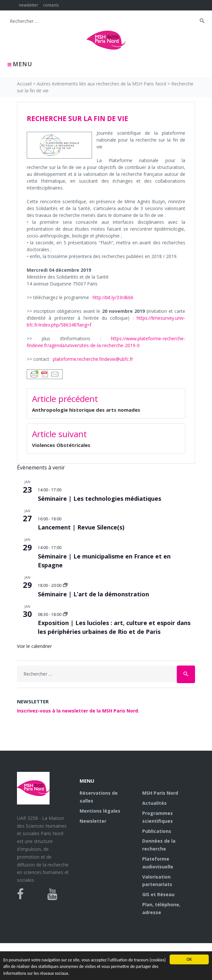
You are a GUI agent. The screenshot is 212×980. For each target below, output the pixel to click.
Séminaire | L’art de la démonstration (93, 594)
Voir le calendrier (34, 646)
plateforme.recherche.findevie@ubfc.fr (93, 359)
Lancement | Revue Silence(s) (81, 527)
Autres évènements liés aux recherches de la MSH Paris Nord (101, 84)
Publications (157, 831)
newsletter (29, 5)
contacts (51, 5)
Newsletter (93, 821)
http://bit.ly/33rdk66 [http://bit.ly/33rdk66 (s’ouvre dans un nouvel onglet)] (113, 297)
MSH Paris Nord (160, 793)
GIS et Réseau (158, 894)
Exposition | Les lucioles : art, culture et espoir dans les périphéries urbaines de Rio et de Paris (114, 627)
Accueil (24, 84)
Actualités (154, 803)
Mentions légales (100, 811)
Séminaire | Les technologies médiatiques (99, 498)
